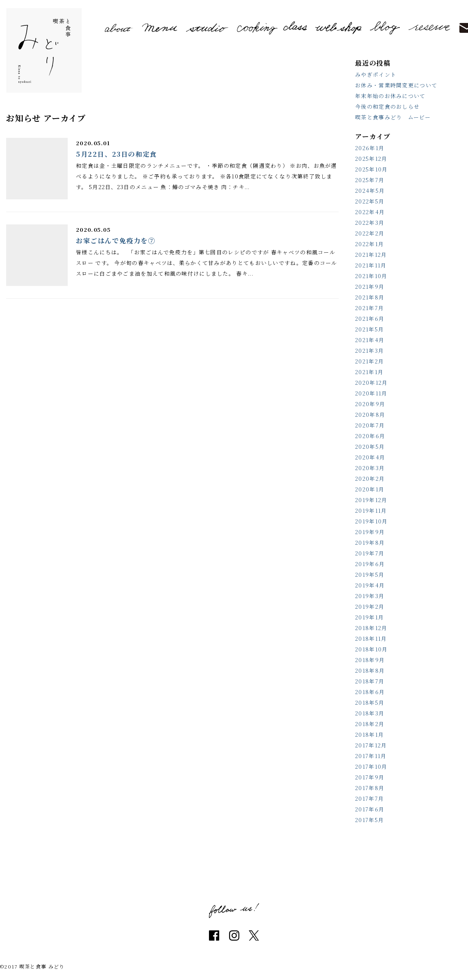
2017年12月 (371, 745)
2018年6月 (370, 692)
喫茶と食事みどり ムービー (393, 117)
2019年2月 (370, 607)
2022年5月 (370, 201)
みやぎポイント (376, 74)
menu (160, 28)
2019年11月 (371, 511)
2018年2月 (370, 724)
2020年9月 (370, 404)
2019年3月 (370, 596)
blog (385, 28)
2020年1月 (370, 489)
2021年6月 (370, 319)
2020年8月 (370, 415)
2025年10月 (371, 169)
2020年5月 (370, 447)
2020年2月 (370, 479)
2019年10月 (371, 521)
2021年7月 (369, 308)
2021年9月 (370, 287)
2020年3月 (370, 468)
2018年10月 (371, 649)
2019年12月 (371, 500)
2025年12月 (371, 159)
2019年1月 (369, 617)
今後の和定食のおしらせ (387, 106)
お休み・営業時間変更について (396, 85)
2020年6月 (370, 436)
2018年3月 (370, 713)
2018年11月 (371, 638)
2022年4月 (370, 212)
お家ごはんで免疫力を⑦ (116, 241)
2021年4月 (370, 340)
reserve (429, 28)
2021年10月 (371, 276)
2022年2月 (370, 233)
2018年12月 (371, 628)
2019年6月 (370, 564)
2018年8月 (370, 670)
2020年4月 (370, 457)
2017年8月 (370, 788)
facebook (214, 935)
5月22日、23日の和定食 (117, 154)
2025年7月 (370, 180)
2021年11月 (371, 265)
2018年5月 (370, 702)
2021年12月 (371, 255)
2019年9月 (370, 532)
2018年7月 (370, 681)
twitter (254, 935)
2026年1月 (370, 148)
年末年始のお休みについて (390, 96)
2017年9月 (370, 777)
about (119, 28)
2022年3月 (370, 223)
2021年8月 (370, 297)
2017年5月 (369, 820)
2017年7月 (369, 798)
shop (338, 28)
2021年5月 (369, 329)
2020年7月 (370, 425)
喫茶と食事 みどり (44, 50)
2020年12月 (371, 383)
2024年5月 (370, 191)
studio (207, 28)
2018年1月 (369, 734)
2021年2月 (369, 361)
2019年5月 (370, 575)
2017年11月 (371, 756)
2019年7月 (370, 553)
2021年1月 (369, 372)
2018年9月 (370, 660)
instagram (234, 935)
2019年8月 (370, 543)
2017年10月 (371, 766)
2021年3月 (369, 351)
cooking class (272, 28)
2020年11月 (371, 393)
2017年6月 (370, 809)
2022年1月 (369, 244)
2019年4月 (370, 585)
